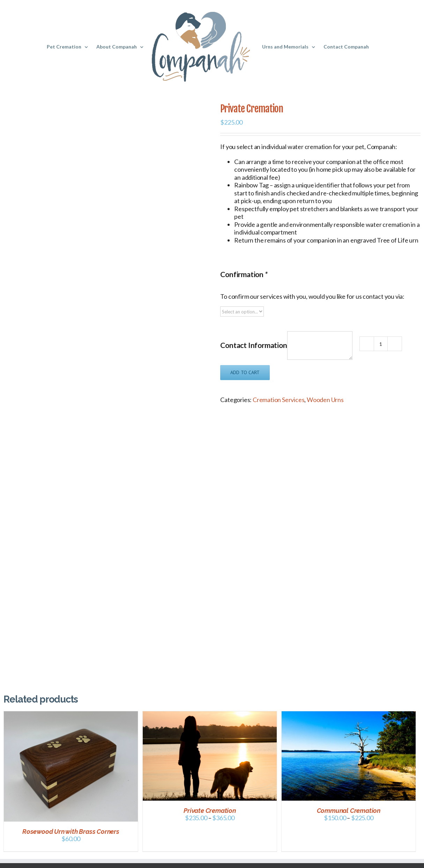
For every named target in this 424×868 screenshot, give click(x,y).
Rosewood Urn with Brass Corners (71, 832)
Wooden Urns (325, 400)
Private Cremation (210, 811)
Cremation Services (278, 400)
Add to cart (245, 372)
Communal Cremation (349, 811)
